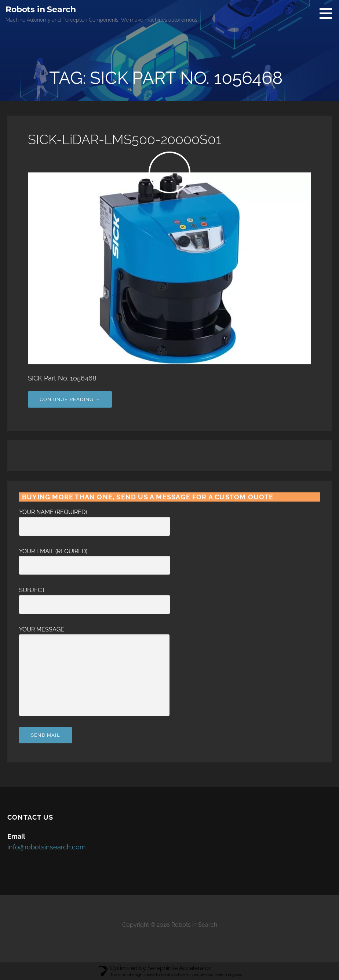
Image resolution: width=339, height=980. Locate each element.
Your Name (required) (94, 519)
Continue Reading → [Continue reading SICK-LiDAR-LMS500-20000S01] (70, 399)
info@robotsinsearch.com (47, 847)
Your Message (94, 634)
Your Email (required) (94, 558)
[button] (328, 13)
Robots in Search (41, 9)
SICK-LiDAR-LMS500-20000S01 (125, 139)
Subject (94, 597)
